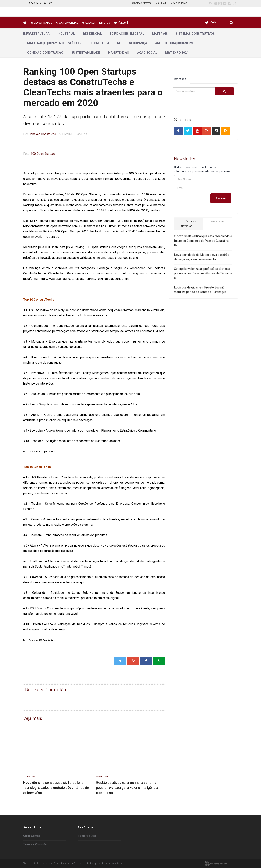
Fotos (105, 23)
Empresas (179, 79)
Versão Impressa (142, 3)
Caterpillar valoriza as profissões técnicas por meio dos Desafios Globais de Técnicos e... (203, 276)
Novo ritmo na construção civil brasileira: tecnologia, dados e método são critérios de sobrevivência (56, 788)
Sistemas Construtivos (195, 34)
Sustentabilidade (86, 53)
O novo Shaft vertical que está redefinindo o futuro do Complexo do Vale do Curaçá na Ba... (203, 243)
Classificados (41, 23)
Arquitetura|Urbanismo (175, 43)
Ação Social (147, 53)
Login (213, 22)
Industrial (66, 34)
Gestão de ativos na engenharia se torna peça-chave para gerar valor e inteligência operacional (127, 788)
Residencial (92, 34)
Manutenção (119, 53)
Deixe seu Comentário (47, 690)
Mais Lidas (218, 224)
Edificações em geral (127, 34)
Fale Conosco (179, 3)
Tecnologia (100, 43)
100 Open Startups (43, 154)
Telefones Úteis (87, 836)
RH (119, 43)
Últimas (188, 226)
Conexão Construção (45, 53)
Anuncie (161, 3)
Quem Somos (32, 836)
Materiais (160, 34)
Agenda (89, 23)
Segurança (138, 43)
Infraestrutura (36, 34)
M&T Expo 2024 (177, 53)
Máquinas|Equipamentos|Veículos (55, 43)
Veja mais (33, 718)
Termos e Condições (36, 844)
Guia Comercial (67, 23)
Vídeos (120, 23)
